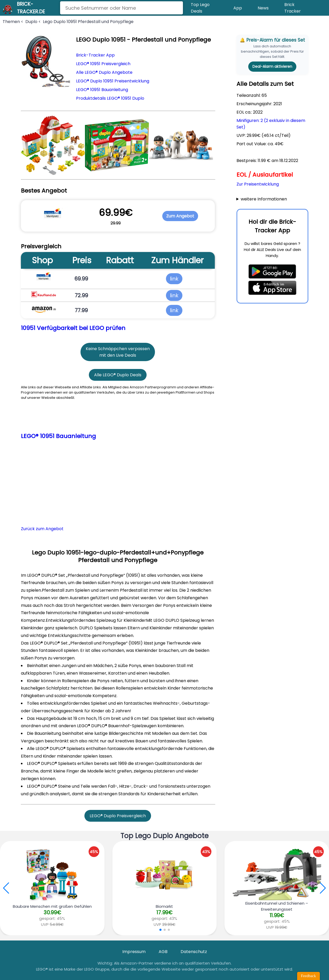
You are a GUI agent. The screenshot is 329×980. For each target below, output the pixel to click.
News (263, 8)
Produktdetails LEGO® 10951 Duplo (110, 98)
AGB (163, 952)
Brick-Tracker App (95, 55)
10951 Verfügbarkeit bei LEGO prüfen (73, 328)
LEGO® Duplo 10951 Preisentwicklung (113, 81)
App (238, 8)
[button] (323, 888)
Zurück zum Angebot (42, 529)
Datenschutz (194, 952)
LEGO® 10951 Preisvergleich (103, 64)
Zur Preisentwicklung (258, 184)
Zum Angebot (180, 216)
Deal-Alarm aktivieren (272, 66)
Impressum (134, 952)
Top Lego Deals (200, 8)
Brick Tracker (293, 8)
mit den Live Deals (118, 355)
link (174, 279)
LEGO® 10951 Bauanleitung (102, 90)
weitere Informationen (264, 199)
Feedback (308, 976)
